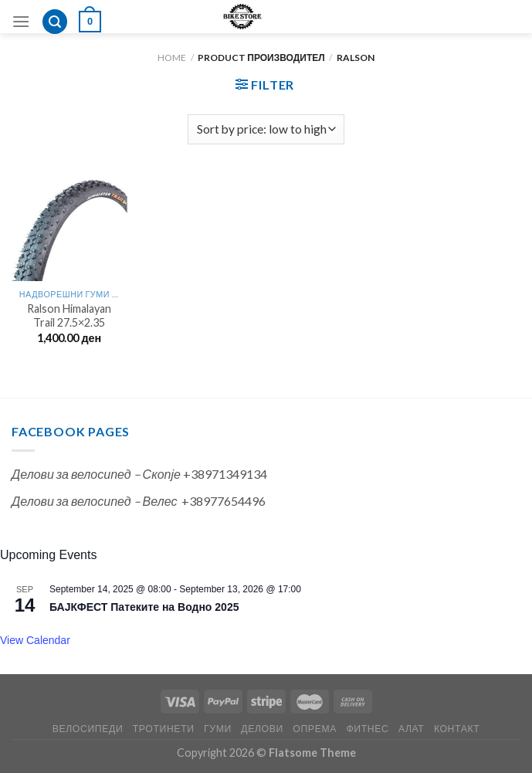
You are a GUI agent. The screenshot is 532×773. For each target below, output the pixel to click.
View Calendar (35, 640)
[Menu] (21, 21)
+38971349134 (225, 474)
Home (172, 58)
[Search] (55, 22)
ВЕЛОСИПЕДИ (88, 729)
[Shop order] (266, 129)
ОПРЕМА (315, 729)
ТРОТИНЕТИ (164, 729)
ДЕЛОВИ (262, 729)
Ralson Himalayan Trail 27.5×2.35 (69, 316)
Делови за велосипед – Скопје (96, 474)
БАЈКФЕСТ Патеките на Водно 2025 (144, 607)
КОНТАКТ (457, 729)
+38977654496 (224, 501)
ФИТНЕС (367, 729)
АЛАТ (412, 729)
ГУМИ (218, 729)
